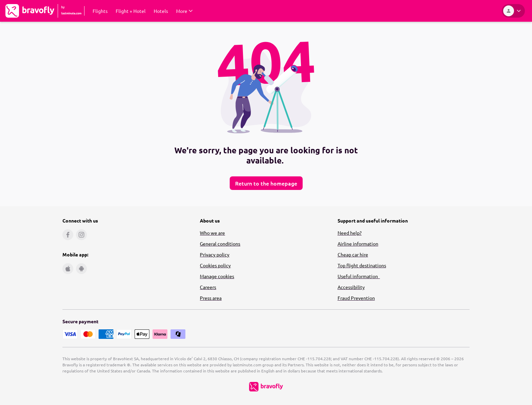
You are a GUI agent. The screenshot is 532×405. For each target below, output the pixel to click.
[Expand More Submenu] (184, 11)
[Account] (513, 11)
